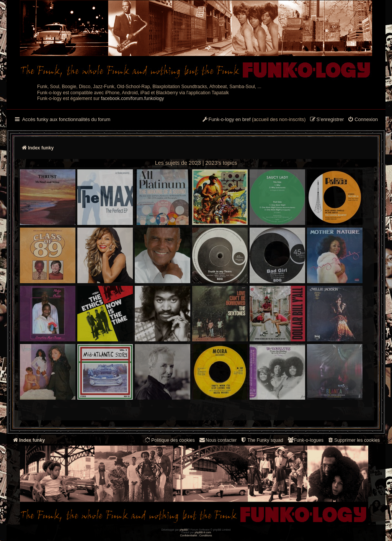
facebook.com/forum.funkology (133, 98)
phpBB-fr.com (203, 532)
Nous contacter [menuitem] (218, 440)
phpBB (184, 530)
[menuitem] (363, 120)
